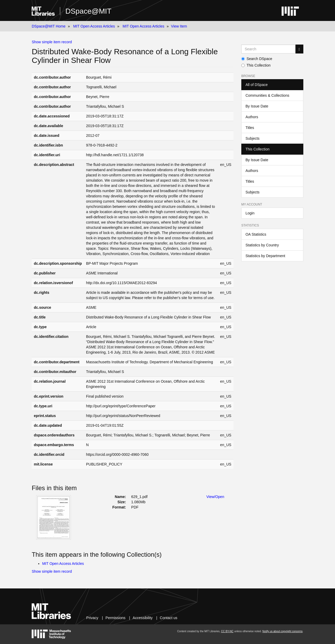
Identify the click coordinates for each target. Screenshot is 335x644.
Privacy (92, 618)
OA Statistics (256, 234)
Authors (252, 117)
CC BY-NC (227, 631)
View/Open (215, 497)
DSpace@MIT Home (49, 26)
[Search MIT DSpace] (268, 49)
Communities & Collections (267, 95)
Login (250, 213)
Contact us (169, 618)
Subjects (253, 138)
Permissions (115, 618)
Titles (250, 128)
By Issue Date (257, 106)
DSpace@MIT (88, 11)
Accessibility (143, 618)
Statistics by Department (265, 256)
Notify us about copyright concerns (283, 631)
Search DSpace (257, 59)
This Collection (256, 65)
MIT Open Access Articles (94, 26)
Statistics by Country (262, 245)
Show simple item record (52, 42)
